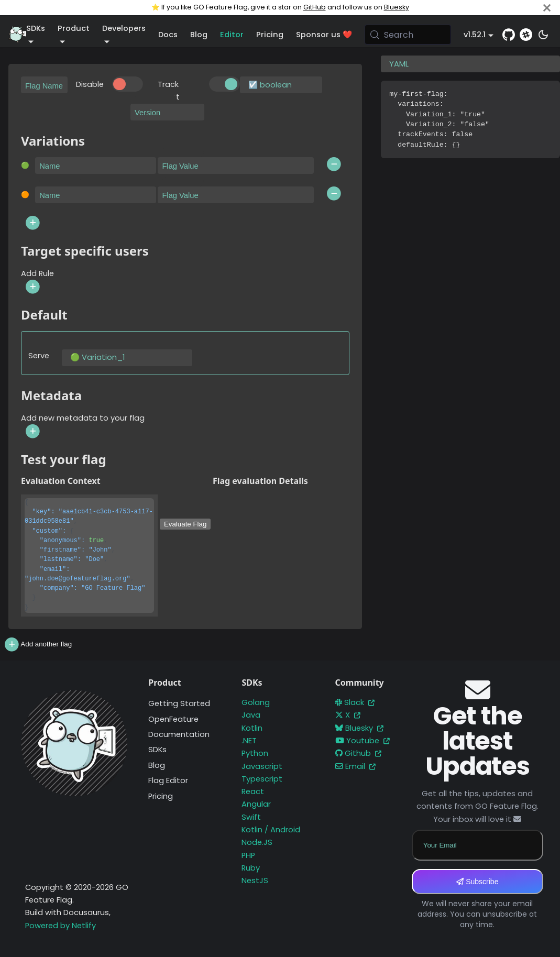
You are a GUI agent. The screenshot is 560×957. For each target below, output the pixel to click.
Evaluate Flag (185, 524)
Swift (251, 817)
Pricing (270, 35)
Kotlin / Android (271, 830)
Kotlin (252, 728)
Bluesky (397, 7)
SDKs (157, 750)
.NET (249, 741)
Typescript (262, 779)
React (253, 791)
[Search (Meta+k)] (408, 35)
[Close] (547, 8)
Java (251, 715)
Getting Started (179, 703)
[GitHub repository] (509, 35)
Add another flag (37, 645)
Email (355, 766)
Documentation (179, 734)
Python (255, 753)
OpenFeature (173, 719)
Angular (256, 804)
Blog (199, 35)
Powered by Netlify (61, 926)
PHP (248, 855)
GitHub (315, 7)
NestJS (255, 881)
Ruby (251, 868)
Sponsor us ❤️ (324, 35)
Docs (168, 35)
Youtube (363, 741)
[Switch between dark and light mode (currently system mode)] (543, 35)
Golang (256, 702)
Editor (232, 35)
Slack (355, 702)
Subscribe (477, 882)
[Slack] (526, 35)
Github (358, 753)
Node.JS (257, 842)
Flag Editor (168, 780)
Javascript (262, 766)
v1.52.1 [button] (475, 35)
